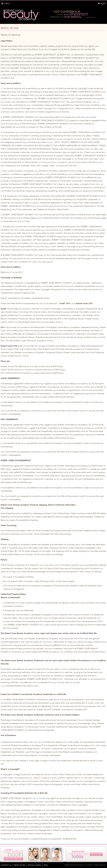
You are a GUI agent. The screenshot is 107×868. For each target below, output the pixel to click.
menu (6, 3)
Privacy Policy (35, 865)
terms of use (19, 865)
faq (46, 865)
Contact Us (6, 865)
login (102, 3)
